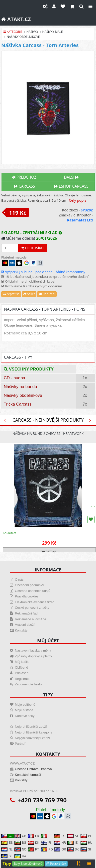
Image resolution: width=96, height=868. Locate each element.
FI (46, 843)
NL (7, 849)
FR (33, 836)
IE (72, 843)
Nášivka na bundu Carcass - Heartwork (48, 433)
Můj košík (22, 662)
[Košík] (72, 7)
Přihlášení (22, 673)
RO (47, 849)
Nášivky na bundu (20, 387)
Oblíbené (22, 667)
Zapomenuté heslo (28, 684)
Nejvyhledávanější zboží (32, 738)
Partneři (21, 744)
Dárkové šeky (25, 716)
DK (34, 843)
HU (86, 843)
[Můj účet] (54, 7)
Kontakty (21, 630)
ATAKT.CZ (16, 19)
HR (60, 843)
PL (86, 836)
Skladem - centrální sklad (32, 233)
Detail (49, 552)
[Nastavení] (45, 7)
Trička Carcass (18, 404)
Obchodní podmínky (29, 585)
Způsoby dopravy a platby (34, 656)
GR (60, 849)
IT (46, 836)
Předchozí (25, 177)
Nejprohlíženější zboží (31, 727)
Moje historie (24, 710)
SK (73, 849)
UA (20, 856)
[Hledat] (81, 7)
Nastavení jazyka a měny (33, 650)
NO (20, 849)
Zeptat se (11, 294)
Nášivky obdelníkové (23, 395)
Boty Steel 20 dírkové (28, 864)
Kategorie (13, 32)
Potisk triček (56, 864)
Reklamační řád (26, 613)
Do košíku (32, 248)
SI (86, 849)
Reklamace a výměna (31, 619)
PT (33, 849)
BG (20, 843)
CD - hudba (14, 378)
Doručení (47, 294)
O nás (19, 580)
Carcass (25, 186)
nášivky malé (53, 32)
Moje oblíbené (25, 705)
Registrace (23, 679)
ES (7, 843)
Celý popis (78, 200)
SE (7, 856)
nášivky (32, 32)
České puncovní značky (32, 608)
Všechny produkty (29, 369)
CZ (7, 836)
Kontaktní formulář (28, 775)
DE (60, 836)
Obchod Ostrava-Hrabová (33, 769)
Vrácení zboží (25, 625)
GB (20, 836)
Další (71, 177)
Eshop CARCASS (71, 186)
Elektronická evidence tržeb (35, 602)
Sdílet (29, 294)
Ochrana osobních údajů (33, 591)
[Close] (90, 7)
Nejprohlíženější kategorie (34, 732)
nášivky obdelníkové (23, 37)
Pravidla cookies (27, 596)
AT (73, 836)
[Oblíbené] (63, 7)
